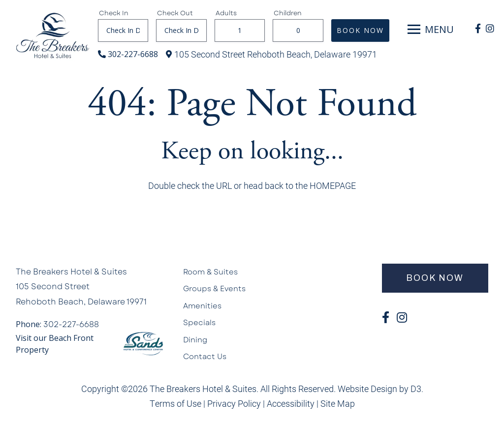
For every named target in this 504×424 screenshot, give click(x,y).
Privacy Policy (234, 403)
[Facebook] (478, 28)
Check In (114, 13)
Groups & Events (214, 289)
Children (288, 13)
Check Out (175, 13)
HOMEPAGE (333, 185)
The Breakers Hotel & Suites (71, 272)
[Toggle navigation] (414, 30)
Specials (199, 323)
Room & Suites (210, 272)
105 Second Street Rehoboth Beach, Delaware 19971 (276, 54)
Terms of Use (175, 403)
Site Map (338, 403)
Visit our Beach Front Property (55, 344)
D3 (416, 389)
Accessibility (291, 403)
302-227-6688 (133, 54)
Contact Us (205, 357)
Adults (226, 13)
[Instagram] (490, 28)
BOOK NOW (360, 30)
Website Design (367, 389)
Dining (195, 340)
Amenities (202, 306)
